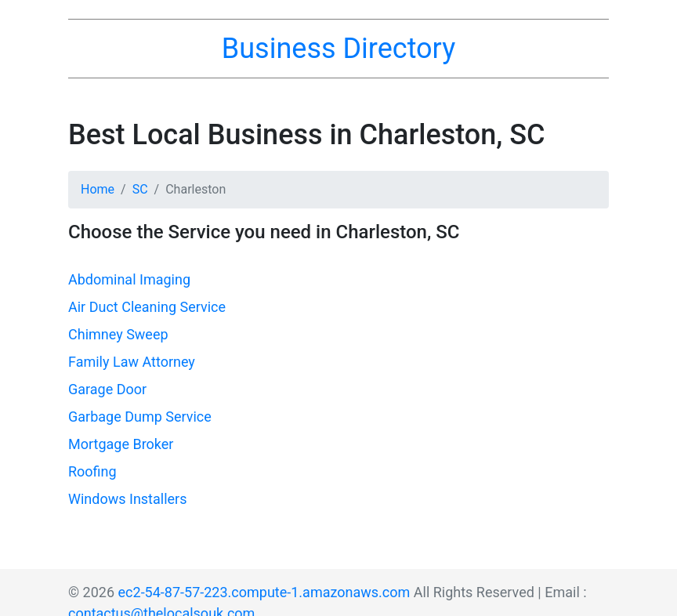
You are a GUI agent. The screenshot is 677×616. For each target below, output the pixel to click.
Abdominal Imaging (129, 279)
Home (98, 189)
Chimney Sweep (118, 334)
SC (140, 189)
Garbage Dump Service (140, 417)
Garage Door (107, 389)
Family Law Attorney (132, 362)
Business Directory (338, 49)
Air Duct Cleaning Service (147, 307)
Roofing (92, 471)
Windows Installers (127, 499)
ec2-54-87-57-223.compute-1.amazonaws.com (264, 592)
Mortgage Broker (121, 444)
